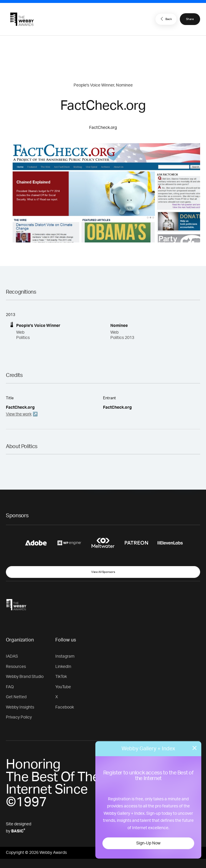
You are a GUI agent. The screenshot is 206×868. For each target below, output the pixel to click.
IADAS (12, 656)
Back (165, 19)
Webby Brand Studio (25, 677)
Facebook (65, 707)
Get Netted (16, 697)
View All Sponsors (103, 572)
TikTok (61, 677)
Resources (16, 667)
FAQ (10, 687)
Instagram (65, 656)
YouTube (63, 687)
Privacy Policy (19, 717)
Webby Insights (20, 707)
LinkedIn (63, 667)
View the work (19, 414)
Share (190, 19)
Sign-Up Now (148, 843)
